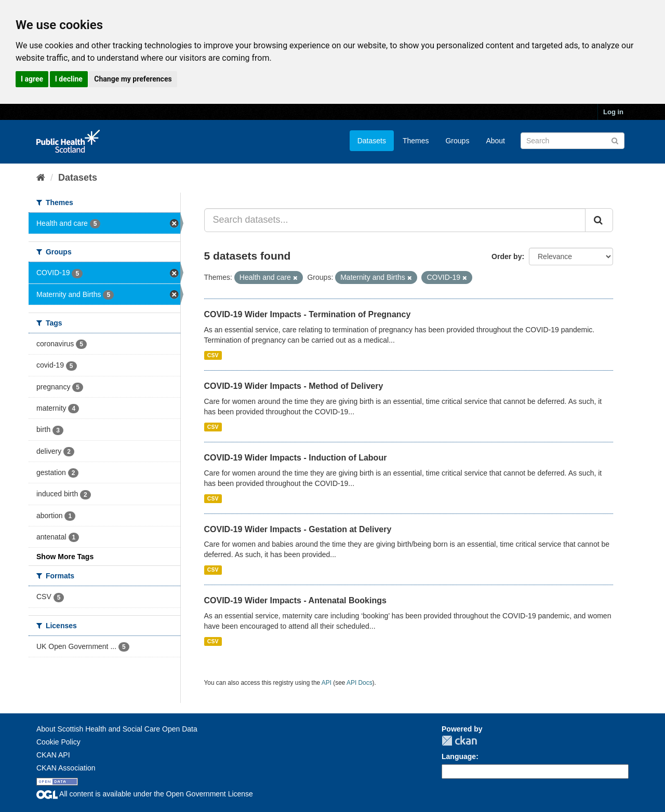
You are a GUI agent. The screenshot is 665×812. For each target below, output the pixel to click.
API (327, 683)
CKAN (459, 741)
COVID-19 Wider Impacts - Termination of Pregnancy (308, 314)
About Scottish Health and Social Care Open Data (117, 729)
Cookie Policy (58, 742)
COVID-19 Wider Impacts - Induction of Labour (296, 458)
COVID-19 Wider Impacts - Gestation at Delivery (298, 529)
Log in (613, 112)
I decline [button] (69, 79)
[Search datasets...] (395, 220)
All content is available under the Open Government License (145, 794)
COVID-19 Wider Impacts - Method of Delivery (294, 386)
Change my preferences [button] (133, 79)
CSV (213, 355)
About (495, 141)
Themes (416, 141)
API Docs (360, 683)
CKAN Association (66, 768)
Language (459, 756)
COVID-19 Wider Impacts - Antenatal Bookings (295, 600)
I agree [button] (32, 79)
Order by (507, 256)
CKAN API (53, 755)
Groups (457, 141)
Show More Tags (65, 557)
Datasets (372, 141)
